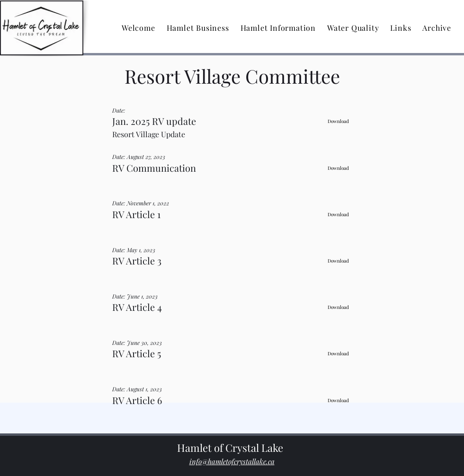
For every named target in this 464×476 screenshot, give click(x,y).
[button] (198, 28)
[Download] (338, 121)
